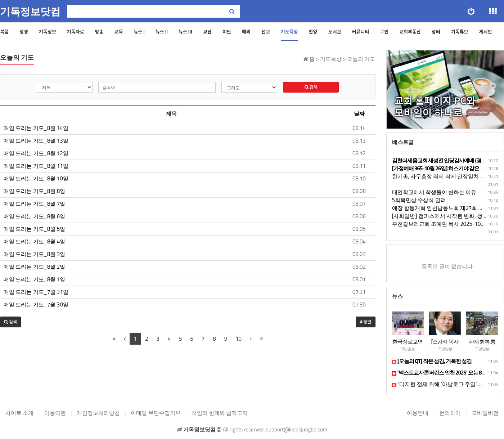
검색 (311, 87)
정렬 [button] (366, 322)
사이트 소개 (19, 413)
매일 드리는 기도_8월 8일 (34, 191)
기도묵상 (289, 32)
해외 (246, 32)
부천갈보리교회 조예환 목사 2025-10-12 (441, 224)
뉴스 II (162, 32)
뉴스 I (139, 32)
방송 (99, 32)
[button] (10, 322)
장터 (436, 32)
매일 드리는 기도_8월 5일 (34, 229)
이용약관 (55, 413)
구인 (384, 32)
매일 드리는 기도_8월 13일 (36, 141)
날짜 (359, 114)
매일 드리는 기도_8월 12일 (36, 153)
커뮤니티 (360, 32)
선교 (266, 32)
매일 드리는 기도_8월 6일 (34, 216)
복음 (4, 32)
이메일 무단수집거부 (156, 413)
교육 (118, 32)
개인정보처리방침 (98, 413)
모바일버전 (485, 413)
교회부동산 (410, 32)
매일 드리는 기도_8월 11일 (36, 166)
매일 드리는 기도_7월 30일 (36, 305)
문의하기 (450, 413)
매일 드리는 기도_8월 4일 (34, 242)
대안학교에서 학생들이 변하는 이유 (434, 192)
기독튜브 (460, 32)
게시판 (486, 32)
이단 (227, 32)
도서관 (334, 32)
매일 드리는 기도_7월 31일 (36, 292)
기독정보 (48, 32)
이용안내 (418, 413)
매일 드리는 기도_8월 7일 (34, 204)
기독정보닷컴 (30, 12)
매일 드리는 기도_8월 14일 (36, 128)
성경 (24, 32)
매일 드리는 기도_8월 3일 (34, 254)
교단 (207, 32)
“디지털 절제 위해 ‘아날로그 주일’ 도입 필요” (447, 384)
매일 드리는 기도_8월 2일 (34, 267)
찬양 (313, 32)
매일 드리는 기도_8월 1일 (34, 279)
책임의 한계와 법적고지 (220, 413)
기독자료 (76, 32)
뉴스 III (185, 32)
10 (238, 339)
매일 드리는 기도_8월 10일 (36, 179)
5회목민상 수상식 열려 (419, 200)
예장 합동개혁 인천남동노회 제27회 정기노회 (446, 208)
